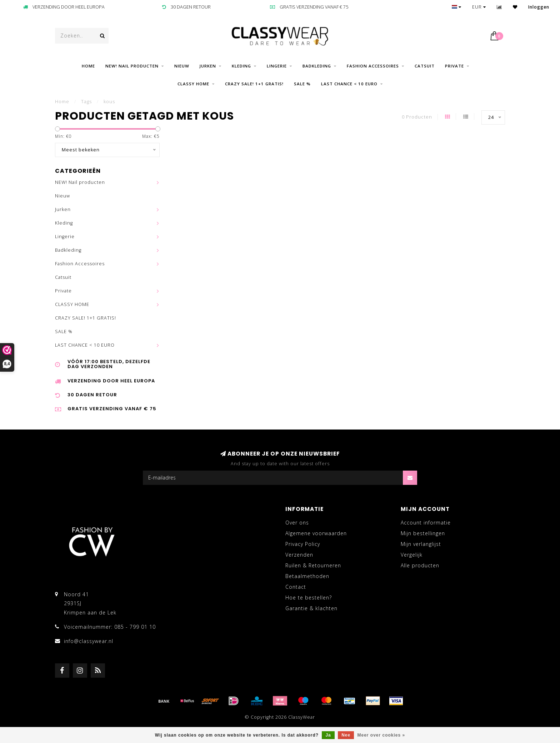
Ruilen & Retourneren (313, 565)
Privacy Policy (303, 544)
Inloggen (539, 7)
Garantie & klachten (311, 608)
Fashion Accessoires (373, 66)
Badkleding (317, 66)
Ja (328, 735)
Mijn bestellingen (423, 533)
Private (454, 66)
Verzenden (299, 555)
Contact (296, 587)
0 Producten (417, 117)
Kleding (241, 66)
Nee (346, 735)
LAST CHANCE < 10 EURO (349, 84)
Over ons (297, 523)
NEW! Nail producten (132, 66)
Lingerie (277, 66)
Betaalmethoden (307, 576)
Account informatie (426, 523)
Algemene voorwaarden (316, 533)
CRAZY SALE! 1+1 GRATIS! (254, 84)
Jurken (208, 66)
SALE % (302, 84)
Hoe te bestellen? (309, 598)
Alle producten (420, 565)
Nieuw (182, 66)
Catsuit (425, 66)
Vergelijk (412, 555)
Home (88, 66)
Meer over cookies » (381, 735)
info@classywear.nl (89, 641)
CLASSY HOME (193, 84)
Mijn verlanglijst (421, 544)
